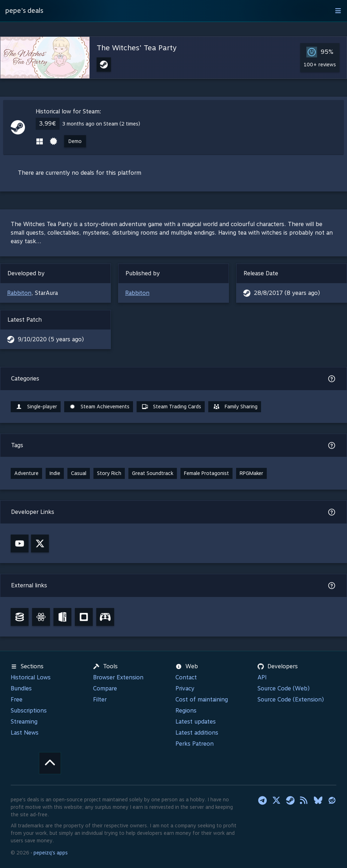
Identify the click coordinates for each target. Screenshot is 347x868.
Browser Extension (118, 677)
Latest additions (197, 733)
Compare (105, 688)
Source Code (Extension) (291, 699)
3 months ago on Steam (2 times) (101, 124)
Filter (100, 699)
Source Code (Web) (284, 688)
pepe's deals (24, 11)
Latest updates (196, 722)
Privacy (185, 688)
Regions (186, 711)
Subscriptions (29, 711)
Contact (186, 677)
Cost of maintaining (202, 699)
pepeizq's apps (51, 853)
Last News (25, 733)
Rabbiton (19, 293)
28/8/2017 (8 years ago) (287, 293)
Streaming (24, 722)
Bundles (21, 688)
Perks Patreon (195, 744)
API (262, 677)
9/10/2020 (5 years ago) (51, 339)
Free (17, 699)
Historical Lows (31, 677)
